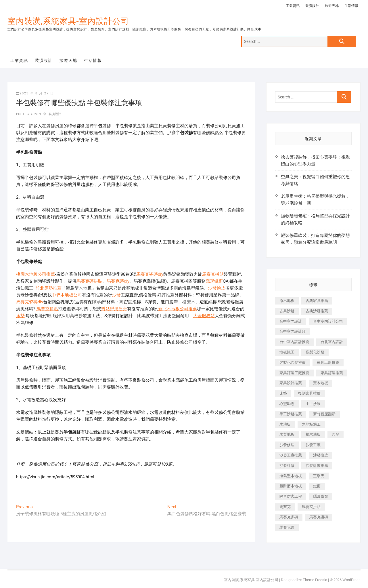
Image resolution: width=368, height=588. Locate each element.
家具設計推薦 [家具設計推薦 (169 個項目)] (291, 383)
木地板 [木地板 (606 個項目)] (285, 424)
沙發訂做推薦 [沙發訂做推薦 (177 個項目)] (317, 466)
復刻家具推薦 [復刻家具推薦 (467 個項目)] (309, 393)
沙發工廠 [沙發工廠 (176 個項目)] (313, 445)
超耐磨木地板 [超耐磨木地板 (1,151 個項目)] (291, 486)
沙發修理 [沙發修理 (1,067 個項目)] (287, 445)
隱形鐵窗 (214, 281)
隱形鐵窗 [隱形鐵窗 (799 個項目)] (321, 496)
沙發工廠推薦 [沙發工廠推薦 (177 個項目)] (291, 455)
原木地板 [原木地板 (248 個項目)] (287, 301)
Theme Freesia (315, 580)
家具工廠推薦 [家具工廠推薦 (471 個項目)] (328, 362)
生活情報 (351, 6)
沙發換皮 (217, 288)
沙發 (116, 295)
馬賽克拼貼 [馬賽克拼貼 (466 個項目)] (311, 507)
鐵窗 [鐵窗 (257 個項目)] (317, 486)
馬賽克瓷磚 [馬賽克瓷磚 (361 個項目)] (289, 517)
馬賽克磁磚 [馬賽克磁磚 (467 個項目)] (319, 517)
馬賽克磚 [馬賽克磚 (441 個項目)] (287, 527)
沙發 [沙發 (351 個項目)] (336, 434)
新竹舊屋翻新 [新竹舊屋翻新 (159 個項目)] (324, 414)
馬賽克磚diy (118, 281)
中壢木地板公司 (67, 295)
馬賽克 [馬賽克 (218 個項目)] (285, 507)
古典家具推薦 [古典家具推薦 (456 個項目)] (317, 301)
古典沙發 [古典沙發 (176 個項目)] (287, 311)
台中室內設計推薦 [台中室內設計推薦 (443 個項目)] (294, 342)
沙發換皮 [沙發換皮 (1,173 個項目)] (321, 455)
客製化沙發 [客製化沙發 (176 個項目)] (315, 352)
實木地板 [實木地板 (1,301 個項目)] (321, 383)
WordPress (351, 580)
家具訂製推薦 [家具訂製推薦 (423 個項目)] (332, 373)
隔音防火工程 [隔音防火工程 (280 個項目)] (291, 496)
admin (35, 114)
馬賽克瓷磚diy (150, 274)
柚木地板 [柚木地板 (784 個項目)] (313, 434)
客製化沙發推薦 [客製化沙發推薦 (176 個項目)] (293, 362)
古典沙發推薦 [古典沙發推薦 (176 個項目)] (317, 311)
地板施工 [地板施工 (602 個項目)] (287, 352)
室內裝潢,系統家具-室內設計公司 (68, 21)
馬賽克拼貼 (213, 274)
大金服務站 (204, 316)
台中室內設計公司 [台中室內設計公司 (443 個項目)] (328, 321)
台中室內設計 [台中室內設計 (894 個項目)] (291, 321)
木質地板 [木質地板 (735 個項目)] (287, 434)
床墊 (20, 316)
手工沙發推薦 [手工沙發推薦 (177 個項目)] (291, 414)
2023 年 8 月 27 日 (35, 93)
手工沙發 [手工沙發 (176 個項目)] (313, 404)
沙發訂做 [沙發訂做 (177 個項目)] (287, 466)
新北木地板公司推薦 (178, 309)
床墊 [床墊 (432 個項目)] (283, 393)
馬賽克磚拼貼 (89, 281)
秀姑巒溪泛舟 (114, 309)
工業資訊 (293, 6)
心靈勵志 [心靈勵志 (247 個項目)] (287, 404)
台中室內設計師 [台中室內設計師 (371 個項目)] (293, 331)
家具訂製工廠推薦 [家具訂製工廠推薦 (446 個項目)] (294, 373)
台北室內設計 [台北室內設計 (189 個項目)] (332, 342)
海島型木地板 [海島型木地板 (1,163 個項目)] (291, 476)
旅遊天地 (332, 6)
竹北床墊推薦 (49, 288)
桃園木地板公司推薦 (36, 274)
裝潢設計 (312, 6)
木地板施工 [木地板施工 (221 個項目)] (311, 424)
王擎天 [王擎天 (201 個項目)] (319, 476)
